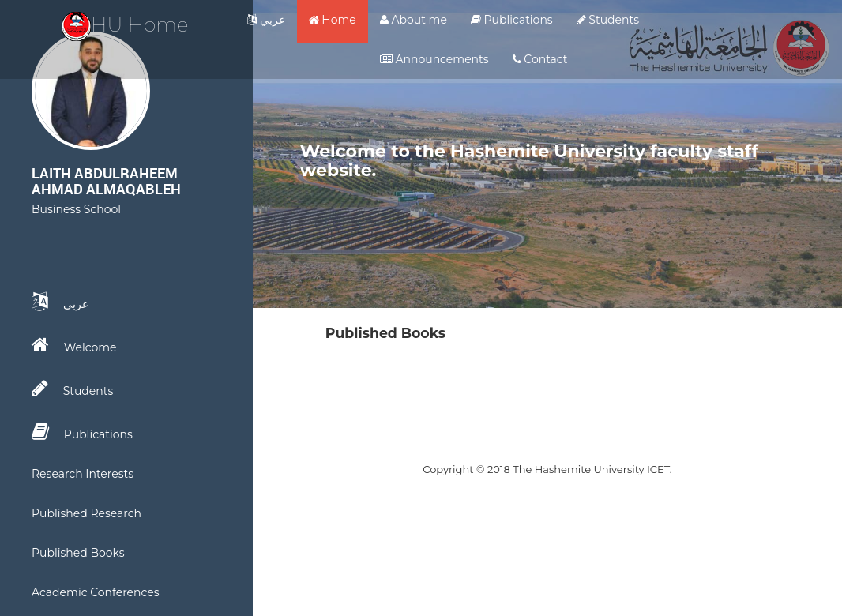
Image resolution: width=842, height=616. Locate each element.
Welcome (74, 345)
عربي (266, 20)
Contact (540, 59)
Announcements (434, 59)
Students (608, 20)
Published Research (86, 513)
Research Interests (83, 474)
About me (413, 20)
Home (333, 20)
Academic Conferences (96, 592)
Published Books (78, 553)
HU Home (125, 24)
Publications (512, 20)
